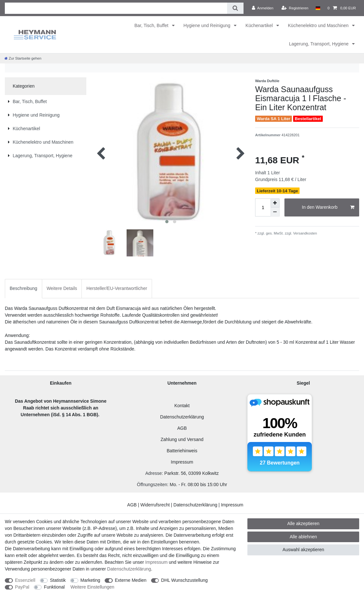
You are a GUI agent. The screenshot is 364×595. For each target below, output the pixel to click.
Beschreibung (24, 288)
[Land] (318, 8)
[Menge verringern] (275, 212)
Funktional (54, 587)
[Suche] (235, 8)
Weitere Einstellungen (92, 587)
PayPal (22, 587)
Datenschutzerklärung (182, 417)
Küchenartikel (260, 25)
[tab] (24, 288)
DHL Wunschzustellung (184, 580)
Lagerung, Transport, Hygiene (319, 44)
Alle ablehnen (303, 537)
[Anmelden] (263, 8)
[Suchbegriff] (116, 8)
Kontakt (182, 406)
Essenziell (25, 580)
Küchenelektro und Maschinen (319, 25)
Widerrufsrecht (155, 505)
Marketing (90, 580)
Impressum (182, 462)
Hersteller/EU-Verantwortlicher (117, 288)
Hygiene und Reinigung (208, 25)
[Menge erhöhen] (275, 203)
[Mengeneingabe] (263, 207)
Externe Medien (131, 580)
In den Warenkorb (328, 207)
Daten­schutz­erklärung (129, 569)
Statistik (58, 580)
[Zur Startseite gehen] (23, 58)
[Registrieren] (295, 8)
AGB (182, 428)
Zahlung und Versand (182, 439)
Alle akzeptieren (303, 523)
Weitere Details (62, 288)
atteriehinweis (184, 451)
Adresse (153, 473)
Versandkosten (305, 233)
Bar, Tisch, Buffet (152, 25)
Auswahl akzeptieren (303, 550)
